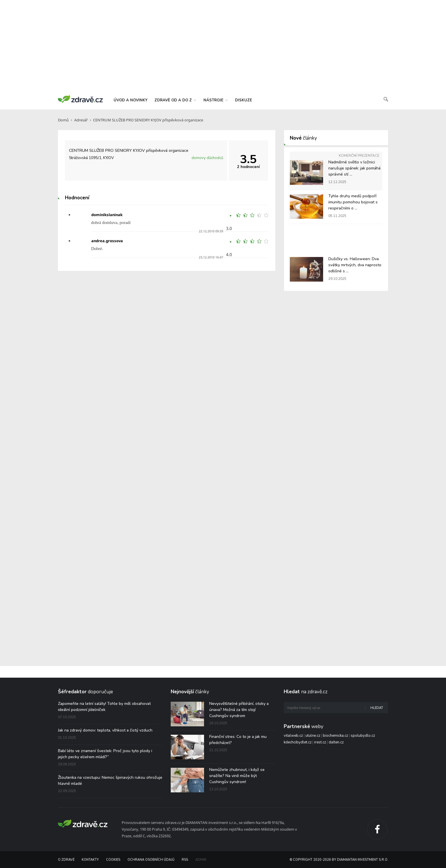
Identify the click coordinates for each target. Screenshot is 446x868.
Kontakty (90, 860)
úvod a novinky (131, 100)
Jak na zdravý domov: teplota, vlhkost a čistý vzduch (105, 730)
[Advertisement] (223, 46)
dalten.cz (336, 742)
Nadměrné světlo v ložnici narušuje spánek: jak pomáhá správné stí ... (354, 168)
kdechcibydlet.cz (298, 742)
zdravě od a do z (175, 100)
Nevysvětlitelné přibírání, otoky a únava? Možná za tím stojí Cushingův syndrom (239, 710)
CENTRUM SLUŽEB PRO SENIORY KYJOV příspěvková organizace (148, 120)
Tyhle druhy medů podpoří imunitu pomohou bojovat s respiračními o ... (353, 202)
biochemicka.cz (335, 736)
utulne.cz (313, 736)
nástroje (215, 100)
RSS (185, 860)
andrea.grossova (107, 241)
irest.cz (320, 742)
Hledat (377, 708)
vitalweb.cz (293, 736)
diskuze (244, 100)
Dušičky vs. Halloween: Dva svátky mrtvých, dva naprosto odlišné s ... (355, 265)
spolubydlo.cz (363, 736)
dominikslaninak (107, 215)
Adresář (81, 120)
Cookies (113, 860)
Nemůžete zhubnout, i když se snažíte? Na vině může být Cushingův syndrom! (237, 776)
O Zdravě (66, 860)
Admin (201, 860)
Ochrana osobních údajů (151, 860)
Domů (63, 120)
